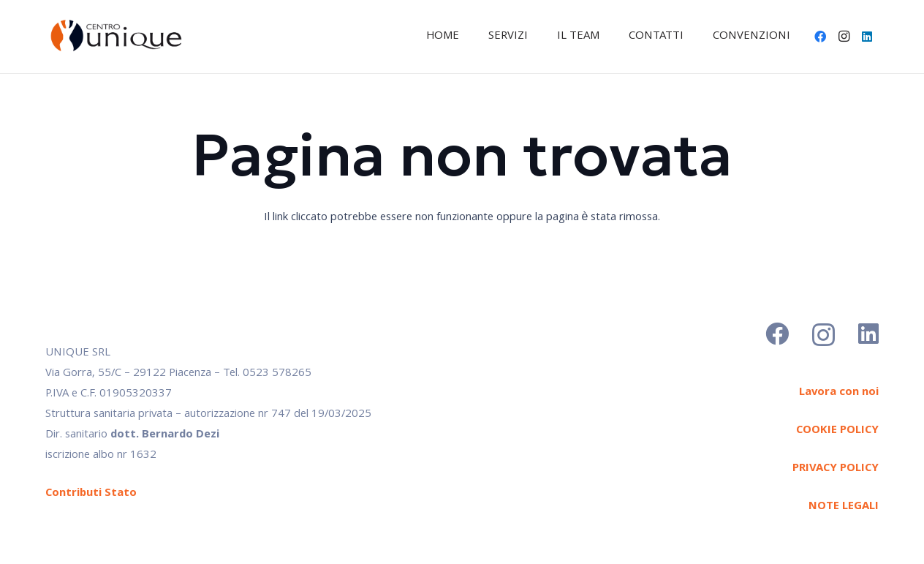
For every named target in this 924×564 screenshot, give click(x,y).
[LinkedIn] (867, 37)
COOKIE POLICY (837, 431)
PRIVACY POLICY (836, 469)
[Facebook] (820, 37)
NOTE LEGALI (844, 507)
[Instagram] (844, 37)
